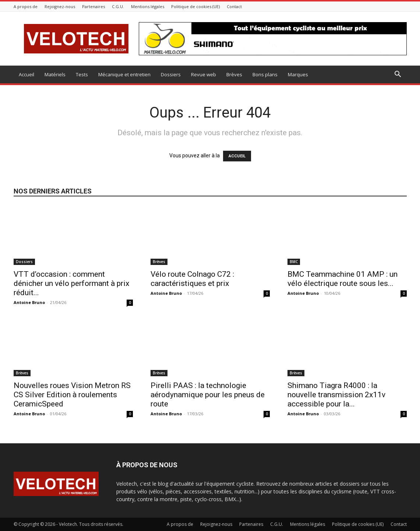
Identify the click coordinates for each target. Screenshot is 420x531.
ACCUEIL (237, 156)
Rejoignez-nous (60, 6)
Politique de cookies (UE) (195, 6)
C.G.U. (118, 6)
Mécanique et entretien (124, 74)
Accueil (27, 74)
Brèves (234, 74)
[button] (398, 75)
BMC (294, 262)
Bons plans (265, 74)
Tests (82, 74)
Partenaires (93, 6)
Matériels (55, 74)
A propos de (26, 6)
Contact (234, 6)
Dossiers (171, 74)
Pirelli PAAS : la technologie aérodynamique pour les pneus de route (208, 395)
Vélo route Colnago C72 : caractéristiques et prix (192, 279)
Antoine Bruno (29, 302)
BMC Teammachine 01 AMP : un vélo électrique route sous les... (343, 279)
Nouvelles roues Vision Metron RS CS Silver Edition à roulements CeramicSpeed (72, 395)
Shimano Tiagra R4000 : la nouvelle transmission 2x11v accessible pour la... (336, 395)
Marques (298, 74)
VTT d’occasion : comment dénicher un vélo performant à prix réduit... (71, 283)
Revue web (204, 74)
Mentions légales (148, 6)
